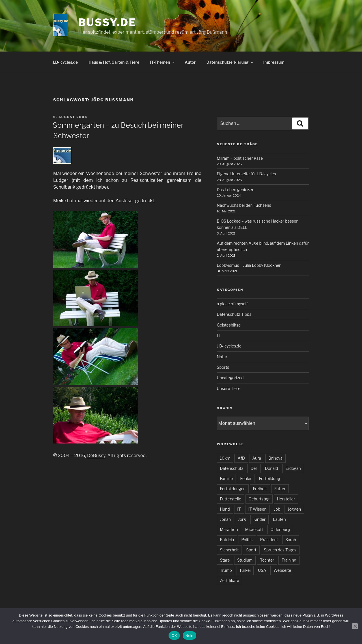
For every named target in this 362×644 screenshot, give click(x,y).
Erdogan (293, 468)
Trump (226, 570)
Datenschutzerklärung (230, 62)
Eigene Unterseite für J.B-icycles (246, 174)
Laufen (279, 519)
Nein (189, 636)
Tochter (267, 560)
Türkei (245, 570)
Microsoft (254, 529)
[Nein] (355, 626)
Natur (222, 357)
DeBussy (96, 456)
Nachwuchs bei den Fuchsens (244, 205)
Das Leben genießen (236, 190)
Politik (247, 540)
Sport (251, 550)
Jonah (225, 519)
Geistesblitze (229, 325)
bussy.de (107, 22)
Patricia (227, 540)
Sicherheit (230, 550)
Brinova (275, 458)
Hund (225, 509)
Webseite (282, 570)
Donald (271, 468)
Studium (245, 560)
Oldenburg (280, 529)
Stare (225, 560)
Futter (280, 489)
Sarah (291, 540)
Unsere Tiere (229, 388)
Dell (254, 468)
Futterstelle (231, 499)
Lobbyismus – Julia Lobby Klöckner (249, 265)
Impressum (274, 62)
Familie (227, 478)
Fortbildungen (233, 489)
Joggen (294, 509)
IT (219, 335)
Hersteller (286, 499)
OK (174, 636)
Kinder (259, 519)
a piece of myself (232, 304)
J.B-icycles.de (65, 62)
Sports (223, 367)
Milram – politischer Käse (240, 158)
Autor (190, 62)
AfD (241, 458)
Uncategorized (230, 378)
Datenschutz (232, 468)
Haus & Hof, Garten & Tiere (114, 62)
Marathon (229, 529)
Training (289, 560)
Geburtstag (259, 499)
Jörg (242, 519)
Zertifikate (230, 580)
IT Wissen (258, 509)
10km (225, 458)
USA (262, 570)
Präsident (269, 540)
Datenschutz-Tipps (234, 314)
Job (277, 509)
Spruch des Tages (280, 550)
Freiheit (260, 489)
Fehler (246, 478)
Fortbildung (270, 478)
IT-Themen (163, 62)
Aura (257, 458)
